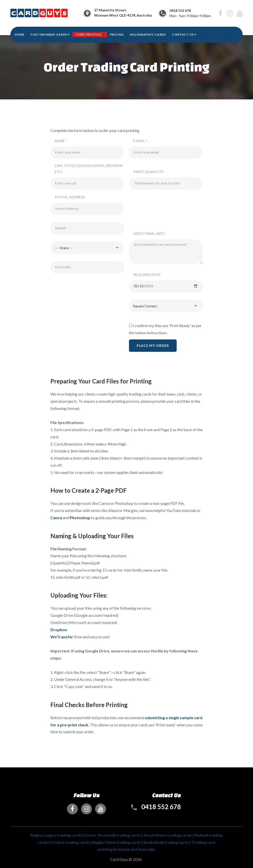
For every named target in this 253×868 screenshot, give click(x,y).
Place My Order (153, 345)
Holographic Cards (148, 34)
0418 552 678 (180, 11)
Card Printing (88, 34)
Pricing (117, 34)
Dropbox (59, 630)
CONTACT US (183, 34)
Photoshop (80, 518)
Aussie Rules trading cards (168, 835)
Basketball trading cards (166, 842)
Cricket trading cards (70, 842)
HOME (20, 34)
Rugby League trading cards (56, 835)
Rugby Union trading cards (117, 842)
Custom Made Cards (49, 34)
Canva (56, 518)
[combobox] (87, 248)
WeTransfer (62, 637)
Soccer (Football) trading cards (113, 835)
